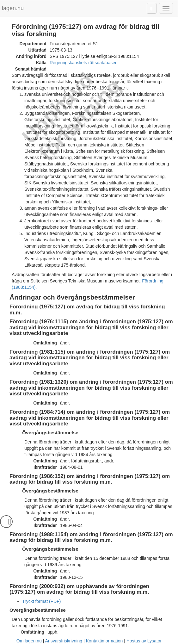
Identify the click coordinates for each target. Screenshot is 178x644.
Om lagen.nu (29, 641)
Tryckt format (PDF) (41, 601)
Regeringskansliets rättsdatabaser (83, 63)
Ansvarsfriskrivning (64, 641)
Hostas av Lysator (144, 641)
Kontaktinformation (104, 641)
